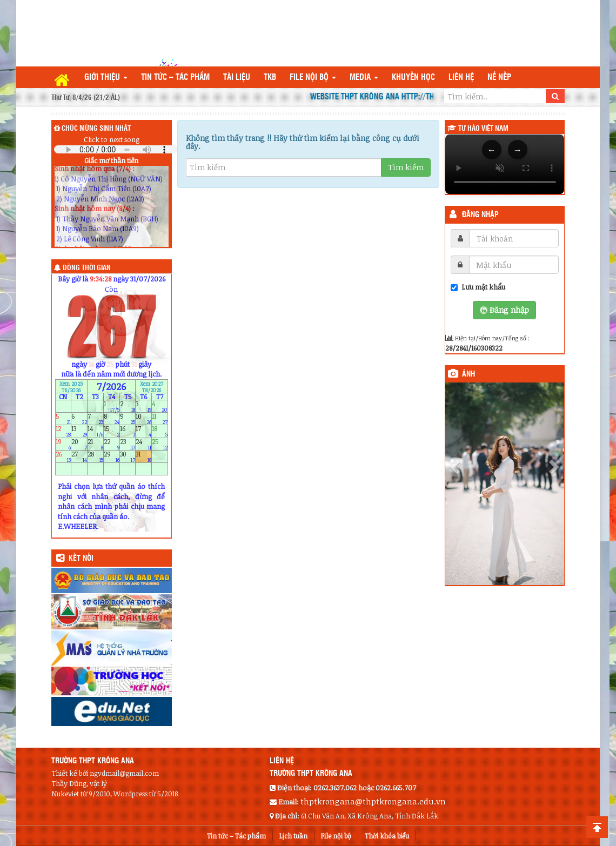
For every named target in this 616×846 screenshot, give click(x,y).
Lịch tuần (293, 836)
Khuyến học (413, 78)
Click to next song (112, 139)
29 (112, 456)
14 (95, 431)
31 (143, 456)
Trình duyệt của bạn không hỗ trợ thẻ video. (505, 164)
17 (143, 431)
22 (112, 444)
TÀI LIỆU (237, 78)
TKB (270, 78)
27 (79, 456)
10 (143, 419)
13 (79, 431)
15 (112, 431)
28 (95, 456)
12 (63, 431)
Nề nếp (499, 78)
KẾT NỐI (81, 559)
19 (63, 444)
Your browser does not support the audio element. (116, 149)
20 (79, 444)
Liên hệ (461, 78)
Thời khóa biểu (387, 836)
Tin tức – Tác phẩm (175, 78)
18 (160, 431)
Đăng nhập (480, 215)
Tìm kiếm (406, 167)
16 (128, 431)
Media (364, 78)
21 (95, 444)
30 (128, 456)
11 (160, 419)
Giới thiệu (106, 78)
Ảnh (468, 374)
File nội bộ (313, 78)
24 (143, 444)
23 (128, 444)
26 (63, 456)
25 (160, 444)
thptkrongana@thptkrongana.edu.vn (373, 801)
